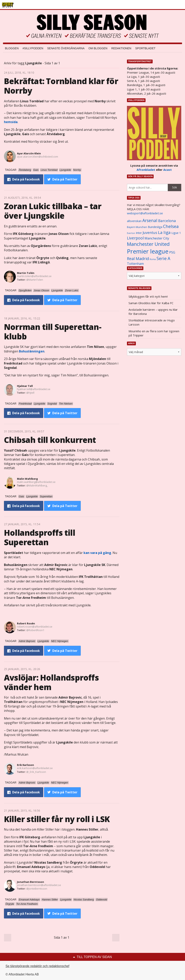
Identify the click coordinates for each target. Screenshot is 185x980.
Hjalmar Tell (25, 386)
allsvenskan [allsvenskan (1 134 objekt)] (134, 221)
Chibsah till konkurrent (50, 440)
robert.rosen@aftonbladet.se (35, 627)
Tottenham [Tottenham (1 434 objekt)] (135, 264)
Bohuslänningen (32, 351)
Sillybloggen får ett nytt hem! (148, 296)
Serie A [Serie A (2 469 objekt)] (163, 258)
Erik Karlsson (25, 765)
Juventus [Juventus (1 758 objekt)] (150, 233)
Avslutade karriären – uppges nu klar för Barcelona (153, 312)
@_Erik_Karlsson (36, 772)
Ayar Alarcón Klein (29, 153)
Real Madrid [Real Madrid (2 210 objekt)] (138, 259)
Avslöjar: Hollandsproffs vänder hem (51, 682)
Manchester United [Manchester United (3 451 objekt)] (148, 244)
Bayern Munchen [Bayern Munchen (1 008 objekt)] (137, 227)
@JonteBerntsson (37, 889)
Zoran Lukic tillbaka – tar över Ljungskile (53, 211)
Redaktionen (121, 48)
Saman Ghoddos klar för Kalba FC (151, 303)
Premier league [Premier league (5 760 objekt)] (148, 251)
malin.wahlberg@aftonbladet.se (36, 482)
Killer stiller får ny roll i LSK (57, 819)
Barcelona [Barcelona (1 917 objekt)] (167, 221)
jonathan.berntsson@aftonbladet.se (39, 885)
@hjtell (30, 393)
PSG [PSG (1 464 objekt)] (172, 252)
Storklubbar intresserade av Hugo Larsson (152, 322)
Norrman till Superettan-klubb (53, 332)
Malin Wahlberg (27, 479)
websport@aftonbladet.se (145, 213)
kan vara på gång (97, 553)
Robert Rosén (26, 623)
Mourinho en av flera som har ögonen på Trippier (154, 333)
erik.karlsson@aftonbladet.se (35, 768)
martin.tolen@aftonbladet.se (34, 276)
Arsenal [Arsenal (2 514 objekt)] (150, 220)
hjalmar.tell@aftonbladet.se (34, 389)
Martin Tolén (26, 273)
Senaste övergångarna (66, 48)
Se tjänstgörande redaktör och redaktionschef (37, 966)
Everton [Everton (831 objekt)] (131, 233)
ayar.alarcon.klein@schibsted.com (38, 157)
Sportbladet (145, 48)
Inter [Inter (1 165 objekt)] (139, 233)
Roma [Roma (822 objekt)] (153, 259)
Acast (168, 170)
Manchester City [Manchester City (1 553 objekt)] (157, 238)
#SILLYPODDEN (33, 48)
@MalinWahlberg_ (37, 485)
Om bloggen (98, 48)
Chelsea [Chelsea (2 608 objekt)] (171, 226)
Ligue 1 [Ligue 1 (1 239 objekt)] (176, 233)
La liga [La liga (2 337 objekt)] (164, 232)
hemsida (11, 122)
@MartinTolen (35, 280)
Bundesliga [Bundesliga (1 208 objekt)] (155, 227)
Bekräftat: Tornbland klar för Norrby (61, 86)
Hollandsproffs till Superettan (39, 537)
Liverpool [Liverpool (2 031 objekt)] (135, 238)
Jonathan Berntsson (31, 882)
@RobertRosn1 (35, 630)
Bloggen (12, 48)
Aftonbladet (146, 170)
